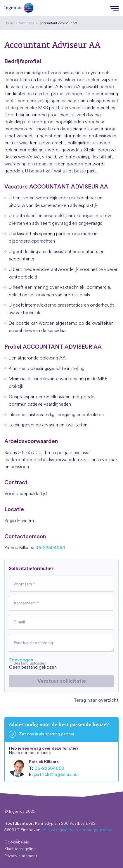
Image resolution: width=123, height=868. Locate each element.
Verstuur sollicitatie (62, 681)
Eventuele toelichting (33, 643)
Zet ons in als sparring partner (47, 734)
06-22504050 (50, 548)
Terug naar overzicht (96, 700)
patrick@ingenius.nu (56, 774)
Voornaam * (24, 584)
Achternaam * (26, 603)
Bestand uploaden (30, 663)
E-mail (19, 622)
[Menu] (114, 8)
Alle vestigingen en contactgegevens (77, 830)
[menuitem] (9, 23)
